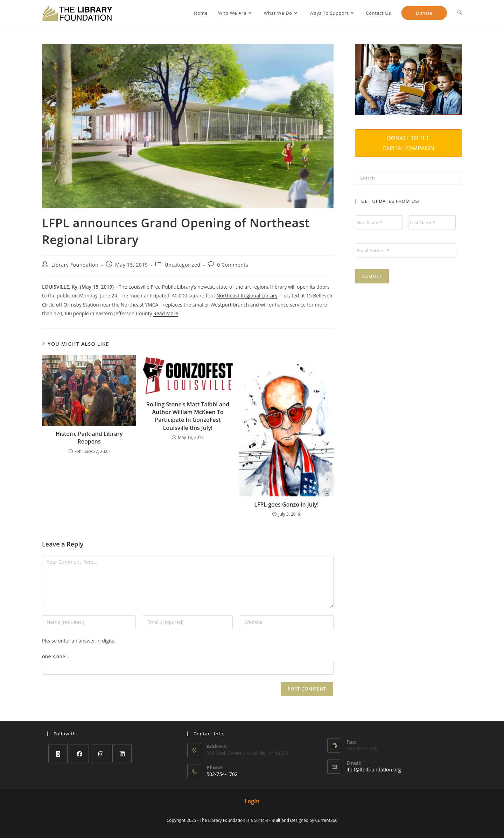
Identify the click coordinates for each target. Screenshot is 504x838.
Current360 (327, 820)
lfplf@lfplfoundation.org (374, 770)
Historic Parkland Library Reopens (89, 438)
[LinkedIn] (122, 754)
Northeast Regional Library (247, 296)
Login (252, 801)
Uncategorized (182, 265)
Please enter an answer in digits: (79, 641)
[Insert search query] (408, 178)
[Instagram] (101, 754)
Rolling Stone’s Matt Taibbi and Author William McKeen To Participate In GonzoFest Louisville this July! (188, 416)
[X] (58, 754)
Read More (166, 313)
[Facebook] (79, 754)
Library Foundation (75, 265)
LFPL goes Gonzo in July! (286, 504)
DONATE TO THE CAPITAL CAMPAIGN (408, 143)
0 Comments (233, 265)
